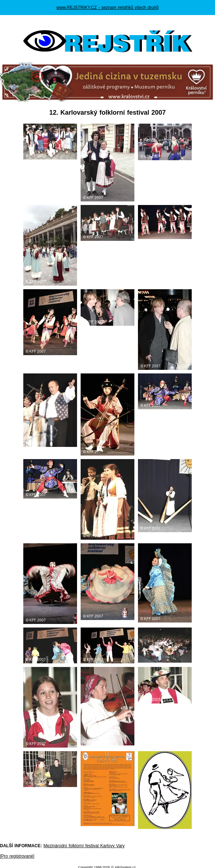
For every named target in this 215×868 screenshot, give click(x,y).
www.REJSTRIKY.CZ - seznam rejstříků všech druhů (108, 8)
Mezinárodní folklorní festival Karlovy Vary (84, 846)
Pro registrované (17, 856)
